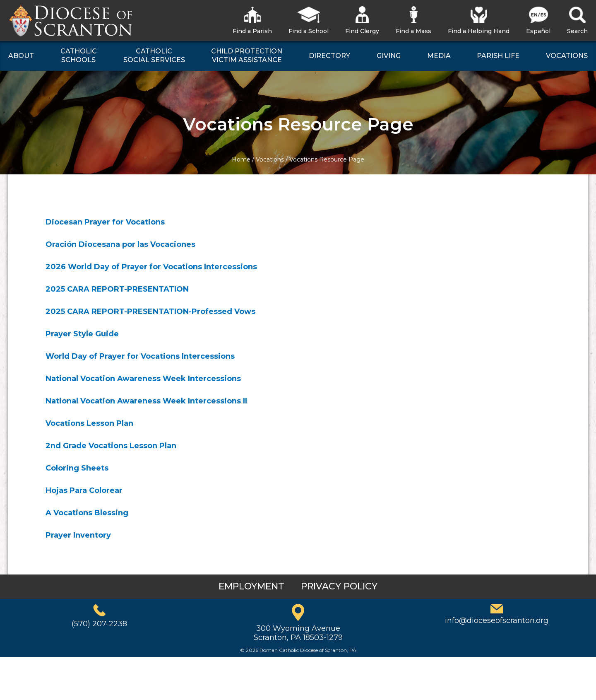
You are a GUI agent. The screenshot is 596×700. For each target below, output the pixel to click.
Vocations (270, 159)
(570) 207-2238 (99, 624)
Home (241, 159)
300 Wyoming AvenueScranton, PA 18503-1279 (298, 633)
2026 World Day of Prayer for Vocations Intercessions (151, 267)
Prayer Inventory (78, 535)
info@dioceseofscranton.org (497, 620)
